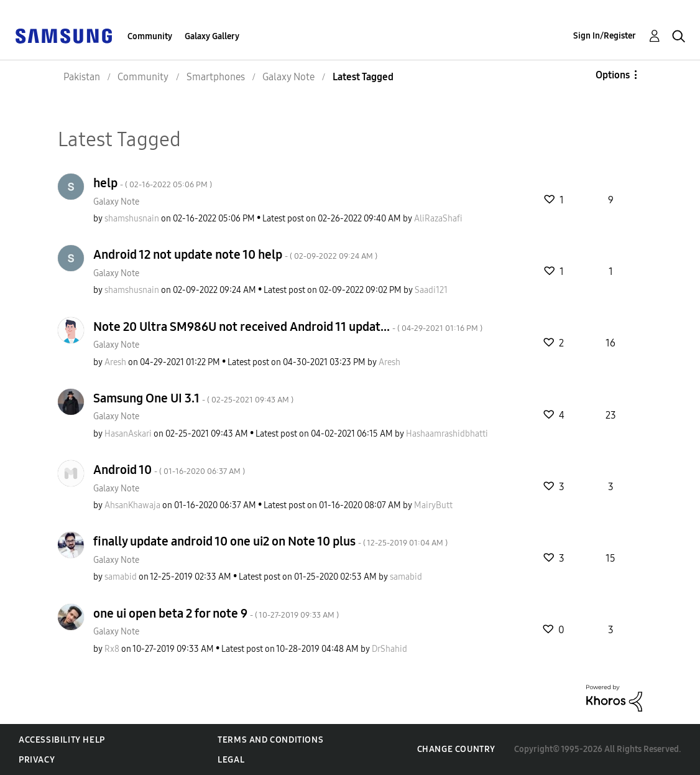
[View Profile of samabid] (121, 577)
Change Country (456, 749)
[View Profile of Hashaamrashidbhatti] (447, 434)
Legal (231, 760)
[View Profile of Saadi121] (431, 290)
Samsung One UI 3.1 (193, 398)
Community (150, 36)
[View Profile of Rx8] (112, 649)
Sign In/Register (605, 36)
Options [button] (613, 75)
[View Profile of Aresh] (115, 362)
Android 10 (169, 470)
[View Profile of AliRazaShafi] (438, 219)
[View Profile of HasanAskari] (128, 434)
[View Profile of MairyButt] (433, 505)
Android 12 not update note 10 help (235, 254)
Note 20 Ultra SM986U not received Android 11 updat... (288, 327)
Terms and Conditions (270, 740)
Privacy (37, 760)
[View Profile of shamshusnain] (132, 219)
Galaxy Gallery (212, 36)
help (153, 183)
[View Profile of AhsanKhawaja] (132, 505)
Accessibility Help (62, 740)
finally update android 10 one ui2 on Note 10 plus (270, 541)
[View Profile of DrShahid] (389, 649)
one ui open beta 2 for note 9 (216, 613)
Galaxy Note (116, 202)
